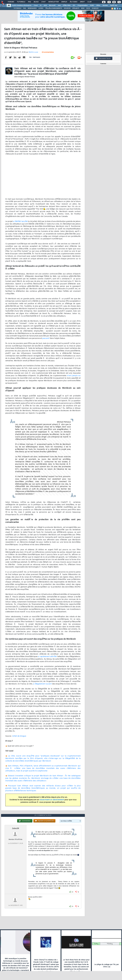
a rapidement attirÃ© (47, 657)
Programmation (83, 5)
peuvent (46, 338)
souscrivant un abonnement (52, 800)
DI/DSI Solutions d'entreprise (22, 5)
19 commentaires (48, 52)
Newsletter (53, 2)
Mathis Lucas (33, 52)
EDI (74, 5)
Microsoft (52, 5)
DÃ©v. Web (67, 5)
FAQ (29, 2)
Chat (43, 2)
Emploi (64, 2)
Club (89, 2)
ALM (45, 5)
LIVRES (41, 8)
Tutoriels (21, 2)
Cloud (36, 5)
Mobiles (105, 5)
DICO (88, 8)
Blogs (36, 2)
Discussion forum (103, 58)
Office (98, 5)
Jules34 (16, 828)
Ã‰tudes (74, 2)
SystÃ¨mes (114, 5)
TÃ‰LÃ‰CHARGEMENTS (54, 8)
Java (59, 5)
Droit (82, 2)
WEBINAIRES (32, 8)
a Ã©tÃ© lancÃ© (20, 222)
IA (41, 5)
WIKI (83, 8)
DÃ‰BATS (76, 8)
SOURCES (67, 8)
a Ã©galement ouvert (42, 684)
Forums (11, 2)
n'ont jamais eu (74, 376)
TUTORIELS (17, 8)
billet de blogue (19, 736)
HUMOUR (95, 8)
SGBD (92, 5)
